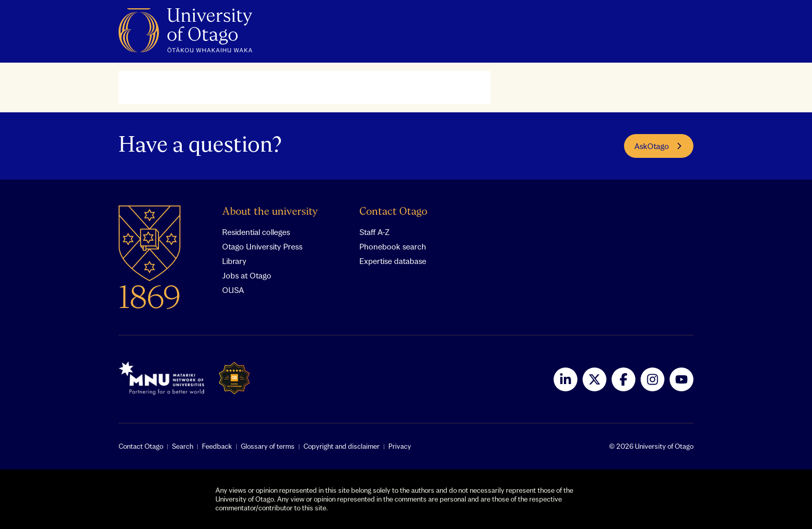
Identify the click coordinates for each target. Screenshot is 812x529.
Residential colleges (256, 232)
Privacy (400, 446)
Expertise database (393, 261)
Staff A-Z (374, 232)
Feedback (217, 446)
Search (183, 446)
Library (234, 261)
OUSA (233, 290)
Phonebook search (393, 246)
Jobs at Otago (247, 275)
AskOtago (659, 146)
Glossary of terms (268, 446)
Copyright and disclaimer (342, 446)
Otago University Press (262, 246)
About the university (270, 212)
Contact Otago (393, 212)
